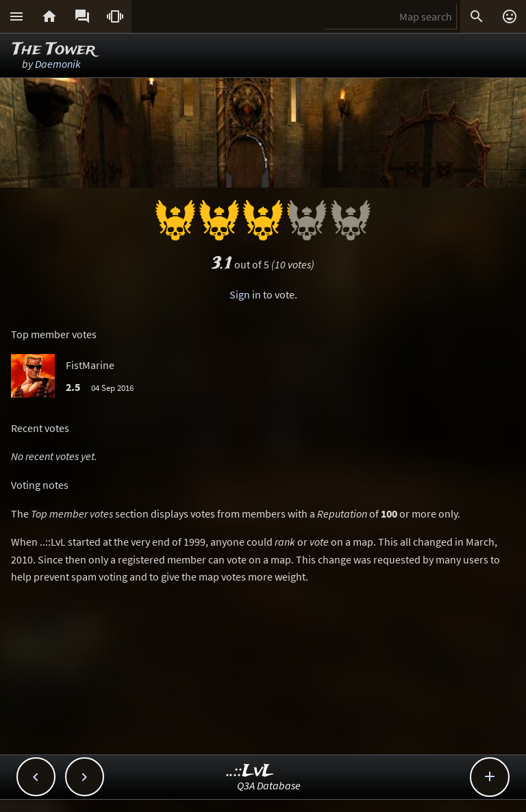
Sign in (245, 294)
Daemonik (58, 64)
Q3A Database (269, 785)
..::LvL (250, 771)
